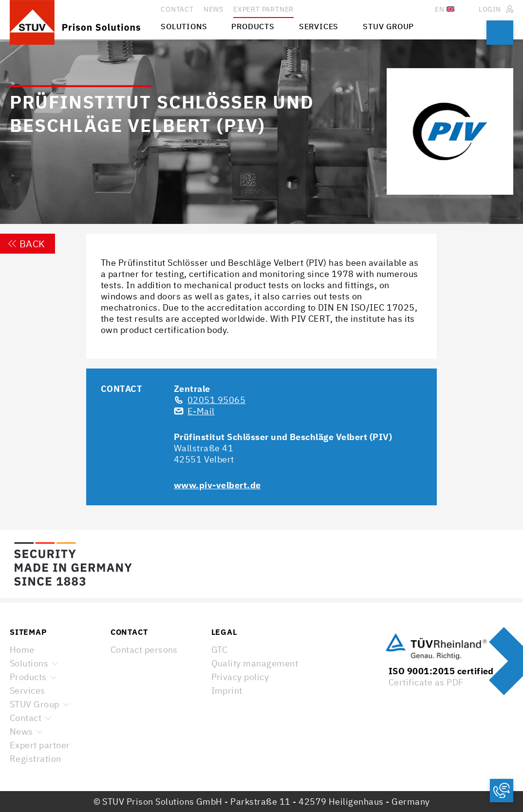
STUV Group (35, 704)
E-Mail (201, 411)
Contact (26, 718)
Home (22, 650)
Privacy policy (240, 677)
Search (500, 33)
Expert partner (40, 745)
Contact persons (144, 650)
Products (28, 677)
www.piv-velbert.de (217, 485)
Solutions (29, 663)
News (21, 731)
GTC (220, 650)
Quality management (255, 663)
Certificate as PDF (426, 682)
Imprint (227, 691)
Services (28, 691)
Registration (36, 759)
